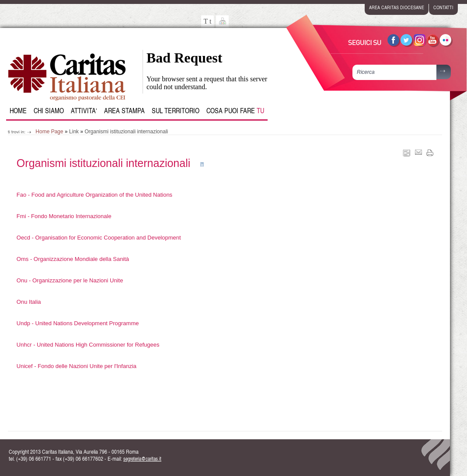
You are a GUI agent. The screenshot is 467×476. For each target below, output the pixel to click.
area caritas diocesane (397, 7)
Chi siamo (49, 111)
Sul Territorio (176, 111)
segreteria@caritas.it (142, 459)
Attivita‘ (84, 111)
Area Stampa (124, 111)
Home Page (49, 132)
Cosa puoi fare (235, 111)
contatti (443, 7)
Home (18, 111)
